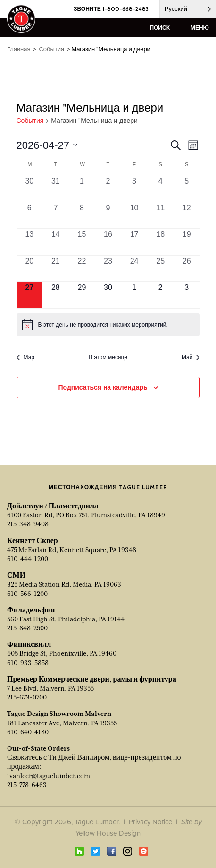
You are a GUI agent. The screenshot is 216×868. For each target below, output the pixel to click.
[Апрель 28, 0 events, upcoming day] (56, 295)
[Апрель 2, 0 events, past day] (108, 189)
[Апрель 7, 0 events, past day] (56, 216)
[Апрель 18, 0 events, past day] (160, 242)
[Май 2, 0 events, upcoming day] (160, 295)
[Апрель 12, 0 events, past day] (187, 216)
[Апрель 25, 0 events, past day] (160, 269)
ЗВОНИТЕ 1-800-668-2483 (111, 9)
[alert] (108, 325)
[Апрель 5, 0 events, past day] (187, 189)
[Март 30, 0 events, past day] (30, 189)
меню (200, 28)
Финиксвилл (29, 644)
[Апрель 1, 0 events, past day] (82, 189)
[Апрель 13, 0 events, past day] (30, 242)
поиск (160, 28)
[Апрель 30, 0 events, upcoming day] (108, 295)
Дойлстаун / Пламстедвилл (53, 506)
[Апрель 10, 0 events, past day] (134, 216)
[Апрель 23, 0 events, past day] (108, 269)
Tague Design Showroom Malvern (59, 714)
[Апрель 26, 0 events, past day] (187, 269)
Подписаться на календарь (103, 387)
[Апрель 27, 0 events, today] (30, 295)
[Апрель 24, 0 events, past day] (134, 269)
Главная (19, 49)
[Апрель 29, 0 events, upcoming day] (82, 295)
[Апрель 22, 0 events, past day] (82, 269)
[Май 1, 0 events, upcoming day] (134, 295)
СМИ (16, 575)
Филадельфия (31, 610)
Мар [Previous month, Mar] (25, 357)
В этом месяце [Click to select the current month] (108, 357)
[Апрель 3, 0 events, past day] (134, 189)
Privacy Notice (150, 822)
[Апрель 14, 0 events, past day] (56, 242)
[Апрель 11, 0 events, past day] (160, 216)
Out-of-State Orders (38, 748)
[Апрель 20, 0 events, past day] (30, 269)
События (30, 121)
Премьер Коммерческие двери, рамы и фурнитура (92, 679)
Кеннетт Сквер (33, 541)
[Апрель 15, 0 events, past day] (82, 242)
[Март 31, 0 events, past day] (56, 189)
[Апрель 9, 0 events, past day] (108, 216)
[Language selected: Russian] (188, 9)
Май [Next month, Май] (191, 357)
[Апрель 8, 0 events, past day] (82, 216)
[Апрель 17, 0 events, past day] (134, 242)
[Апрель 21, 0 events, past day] (56, 269)
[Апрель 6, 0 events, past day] (30, 216)
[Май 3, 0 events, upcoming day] (187, 295)
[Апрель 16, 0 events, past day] (108, 242)
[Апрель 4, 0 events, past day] (160, 189)
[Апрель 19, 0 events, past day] (187, 242)
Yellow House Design (108, 833)
